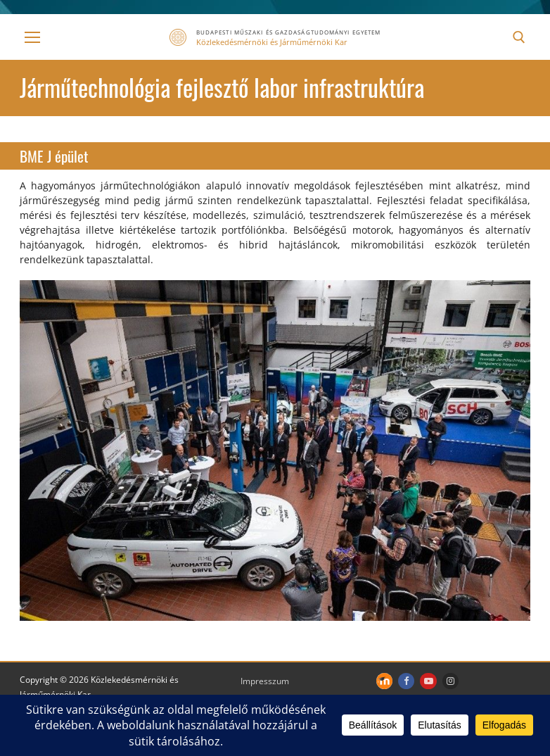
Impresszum (265, 681)
